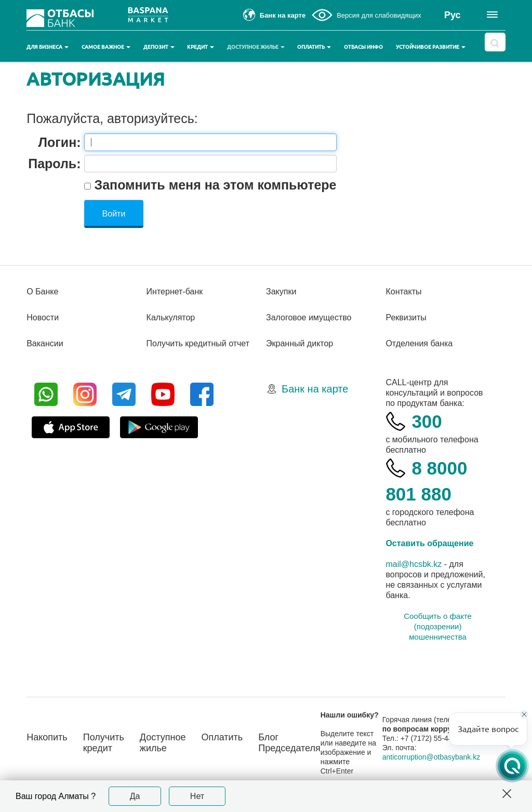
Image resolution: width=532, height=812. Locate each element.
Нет (197, 796)
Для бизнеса (48, 47)
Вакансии (45, 343)
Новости (43, 317)
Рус (453, 15)
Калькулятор (171, 317)
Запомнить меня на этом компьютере (214, 185)
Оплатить (314, 47)
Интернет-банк (175, 292)
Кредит (201, 47)
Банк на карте (315, 389)
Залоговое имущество (309, 317)
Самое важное (106, 47)
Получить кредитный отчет (198, 343)
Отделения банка (419, 343)
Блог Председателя (289, 743)
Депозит (159, 47)
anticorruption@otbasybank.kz (431, 757)
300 (427, 421)
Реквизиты (406, 317)
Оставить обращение (429, 543)
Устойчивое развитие (431, 47)
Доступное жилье (256, 47)
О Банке (42, 292)
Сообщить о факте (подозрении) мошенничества (438, 626)
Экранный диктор (300, 343)
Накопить (47, 737)
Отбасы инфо (363, 47)
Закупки (281, 292)
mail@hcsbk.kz (414, 564)
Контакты (403, 292)
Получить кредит (104, 743)
